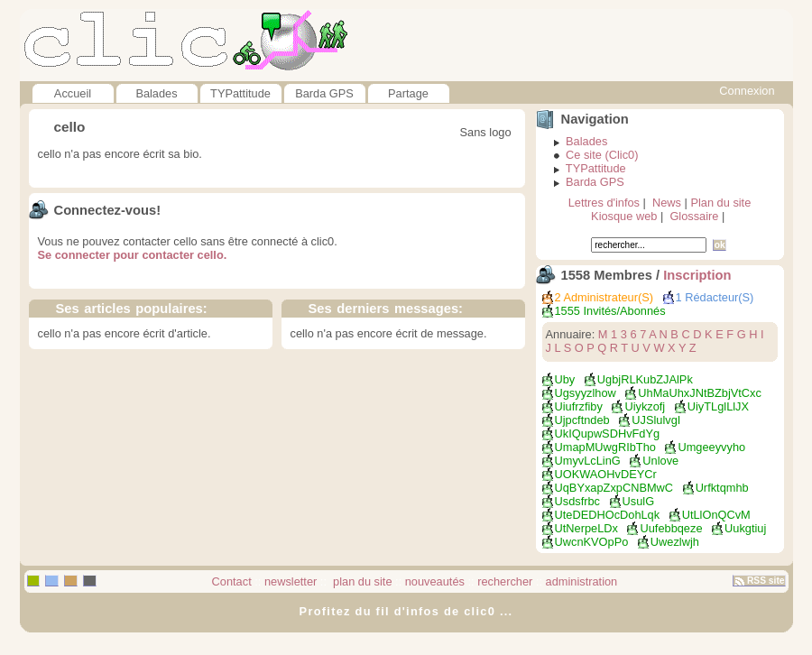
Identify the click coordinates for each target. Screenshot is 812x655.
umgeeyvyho (711, 447)
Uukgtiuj (745, 528)
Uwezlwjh (675, 542)
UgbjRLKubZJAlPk (645, 379)
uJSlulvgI (656, 420)
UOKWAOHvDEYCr (606, 474)
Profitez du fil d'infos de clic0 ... (406, 611)
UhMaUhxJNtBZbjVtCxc (700, 393)
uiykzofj (645, 406)
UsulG (639, 501)
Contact (232, 581)
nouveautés (435, 581)
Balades (156, 93)
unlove (660, 461)
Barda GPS (324, 93)
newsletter (291, 581)
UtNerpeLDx (586, 528)
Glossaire (694, 216)
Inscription (697, 275)
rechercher (505, 581)
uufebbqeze (671, 528)
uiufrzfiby (579, 406)
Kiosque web (624, 216)
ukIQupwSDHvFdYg (608, 434)
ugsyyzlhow (586, 393)
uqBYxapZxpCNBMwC (614, 488)
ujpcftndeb (582, 420)
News (667, 203)
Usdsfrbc (578, 501)
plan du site (361, 581)
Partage (408, 93)
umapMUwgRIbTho (605, 447)
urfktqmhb (722, 488)
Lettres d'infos (604, 203)
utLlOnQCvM (716, 515)
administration (582, 581)
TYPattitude (240, 93)
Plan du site (720, 203)
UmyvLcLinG (588, 461)
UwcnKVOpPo (592, 542)
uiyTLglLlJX (718, 406)
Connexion (747, 91)
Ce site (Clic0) (602, 155)
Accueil (73, 93)
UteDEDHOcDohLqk (608, 515)
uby (565, 379)
